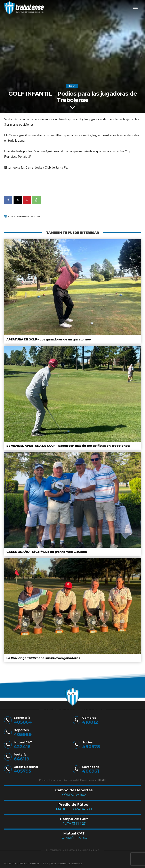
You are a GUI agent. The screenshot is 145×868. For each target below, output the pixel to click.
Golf (72, 86)
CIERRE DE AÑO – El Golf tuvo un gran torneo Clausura (47, 552)
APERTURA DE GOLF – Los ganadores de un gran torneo (49, 339)
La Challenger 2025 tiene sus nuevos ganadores (43, 658)
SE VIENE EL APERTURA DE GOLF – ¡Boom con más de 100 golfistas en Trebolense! (68, 446)
